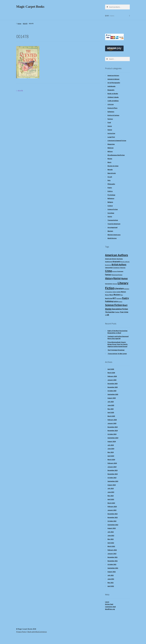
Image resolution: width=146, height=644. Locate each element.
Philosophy (111, 184)
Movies (110, 159)
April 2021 (111, 586)
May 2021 (111, 583)
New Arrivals (112, 173)
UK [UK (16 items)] (108, 315)
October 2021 (112, 564)
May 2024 (111, 452)
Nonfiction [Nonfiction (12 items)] (109, 298)
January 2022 (112, 554)
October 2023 (112, 478)
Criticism (111, 104)
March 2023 (111, 503)
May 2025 (111, 409)
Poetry (110, 188)
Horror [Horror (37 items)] (117, 278)
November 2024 (113, 431)
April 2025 (111, 412)
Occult (110, 177)
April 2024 (111, 456)
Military (110, 151)
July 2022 (111, 532)
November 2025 (113, 387)
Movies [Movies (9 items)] (107, 295)
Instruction (111, 133)
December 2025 (113, 384)
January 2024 (112, 467)
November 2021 (113, 561)
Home (19, 24)
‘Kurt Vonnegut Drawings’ (116, 350)
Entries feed (109, 604)
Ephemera (111, 112)
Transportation (113, 220)
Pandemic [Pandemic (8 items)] (119, 299)
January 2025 (112, 423)
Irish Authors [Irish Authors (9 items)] (109, 284)
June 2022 (111, 535)
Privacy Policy (21, 632)
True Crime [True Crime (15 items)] (124, 312)
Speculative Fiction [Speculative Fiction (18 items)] (120, 309)
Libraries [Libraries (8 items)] (115, 284)
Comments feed (110, 607)
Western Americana (114, 235)
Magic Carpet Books (30, 7)
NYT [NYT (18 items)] (114, 298)
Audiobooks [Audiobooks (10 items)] (109, 262)
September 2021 (113, 568)
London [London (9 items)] (118, 292)
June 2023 (111, 492)
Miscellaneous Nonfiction (116, 155)
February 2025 (112, 420)
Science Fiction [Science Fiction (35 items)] (114, 305)
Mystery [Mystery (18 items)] (117, 295)
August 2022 (112, 528)
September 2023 (113, 481)
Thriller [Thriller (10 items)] (117, 312)
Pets (109, 180)
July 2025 (111, 402)
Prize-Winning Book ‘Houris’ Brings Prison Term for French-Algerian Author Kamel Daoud (118, 344)
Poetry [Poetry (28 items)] (125, 298)
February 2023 (112, 506)
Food (109, 122)
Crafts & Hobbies (113, 101)
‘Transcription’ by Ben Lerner (117, 354)
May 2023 (111, 496)
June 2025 (111, 405)
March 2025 (111, 416)
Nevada (110, 170)
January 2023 (112, 510)
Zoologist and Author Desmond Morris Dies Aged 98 (118, 337)
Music (109, 162)
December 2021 (113, 557)
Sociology (111, 213)
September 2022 (113, 525)
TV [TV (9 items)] (106, 315)
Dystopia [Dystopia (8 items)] (115, 271)
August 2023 (112, 485)
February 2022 (112, 550)
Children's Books (113, 97)
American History (113, 75)
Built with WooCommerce (37, 632)
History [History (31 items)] (109, 278)
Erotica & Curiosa (113, 115)
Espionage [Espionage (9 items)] (120, 271)
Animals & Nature (113, 79)
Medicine (110, 148)
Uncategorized (112, 227)
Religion (110, 202)
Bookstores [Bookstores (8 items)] (108, 265)
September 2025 (113, 394)
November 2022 (113, 517)
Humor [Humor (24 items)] (124, 278)
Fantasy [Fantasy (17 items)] (108, 275)
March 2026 (111, 373)
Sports (110, 216)
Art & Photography (114, 83)
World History (112, 238)
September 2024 (113, 438)
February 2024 (112, 463)
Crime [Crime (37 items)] (109, 271)
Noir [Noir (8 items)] (122, 295)
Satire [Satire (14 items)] (116, 301)
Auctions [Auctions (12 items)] (120, 259)
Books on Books (113, 94)
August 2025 (112, 398)
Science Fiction (113, 209)
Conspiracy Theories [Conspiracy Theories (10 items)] (119, 268)
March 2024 (111, 460)
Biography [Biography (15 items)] (117, 261)
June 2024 (111, 449)
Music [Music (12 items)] (111, 295)
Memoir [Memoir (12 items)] (123, 292)
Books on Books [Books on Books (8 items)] (125, 262)
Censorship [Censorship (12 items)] (109, 268)
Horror (110, 126)
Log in (107, 602)
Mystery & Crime (113, 166)
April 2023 (111, 499)
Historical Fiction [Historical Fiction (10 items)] (117, 275)
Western (110, 231)
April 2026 (111, 369)
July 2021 (111, 575)
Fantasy (110, 119)
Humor (110, 130)
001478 (25, 24)
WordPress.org (110, 609)
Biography (111, 90)
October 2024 (112, 434)
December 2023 (113, 470)
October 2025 (112, 391)
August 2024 (112, 441)
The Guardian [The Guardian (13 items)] (110, 312)
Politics (110, 191)
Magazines (111, 144)
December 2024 (113, 427)
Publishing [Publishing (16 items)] (109, 301)
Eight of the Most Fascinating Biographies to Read (117, 332)
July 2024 (111, 445)
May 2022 (111, 539)
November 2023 (113, 474)
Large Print (111, 137)
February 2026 (112, 376)
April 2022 (111, 543)
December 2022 (113, 514)
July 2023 (111, 488)
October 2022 (112, 521)
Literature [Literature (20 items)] (119, 288)
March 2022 (111, 546)
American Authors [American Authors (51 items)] (117, 255)
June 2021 (111, 579)
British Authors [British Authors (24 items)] (119, 265)
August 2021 (112, 572)
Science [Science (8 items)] (120, 302)
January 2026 (112, 380)
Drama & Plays (112, 108)
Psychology (111, 195)
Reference (111, 198)
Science (110, 206)
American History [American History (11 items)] (111, 259)
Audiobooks (112, 86)
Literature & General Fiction (117, 141)
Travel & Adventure (114, 224)
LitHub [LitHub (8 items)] (114, 292)
